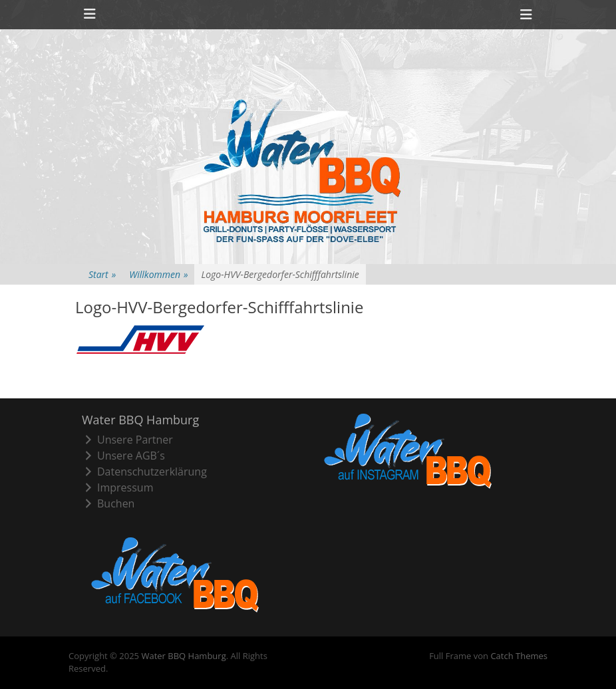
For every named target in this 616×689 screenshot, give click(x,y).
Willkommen (158, 274)
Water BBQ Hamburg (183, 656)
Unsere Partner (127, 440)
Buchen (108, 503)
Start (102, 274)
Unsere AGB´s (123, 456)
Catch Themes (519, 656)
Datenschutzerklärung (144, 472)
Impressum (117, 487)
